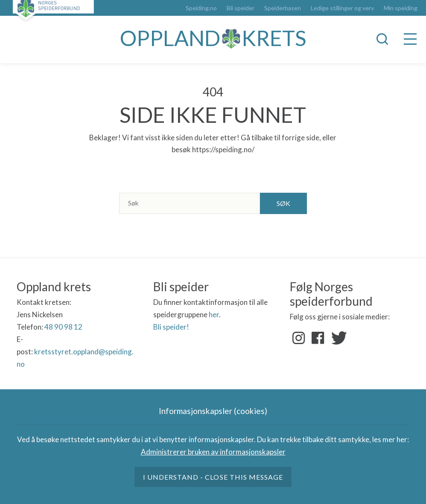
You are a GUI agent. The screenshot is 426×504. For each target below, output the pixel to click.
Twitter (337, 338)
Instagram (299, 338)
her (214, 314)
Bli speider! (171, 327)
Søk (283, 203)
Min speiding (401, 8)
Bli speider (241, 8)
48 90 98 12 (63, 327)
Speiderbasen (283, 8)
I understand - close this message (213, 477)
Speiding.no (201, 8)
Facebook (318, 338)
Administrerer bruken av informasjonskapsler (213, 452)
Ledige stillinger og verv (342, 8)
